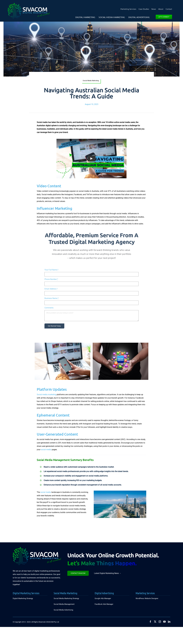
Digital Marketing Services (26, 593)
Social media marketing (47, 394)
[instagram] (160, 622)
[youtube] (164, 622)
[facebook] (150, 622)
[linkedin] (169, 622)
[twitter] (155, 622)
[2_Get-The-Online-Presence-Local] (120, 491)
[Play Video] (91, 159)
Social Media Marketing (65, 593)
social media (46, 450)
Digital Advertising (104, 593)
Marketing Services (145, 593)
